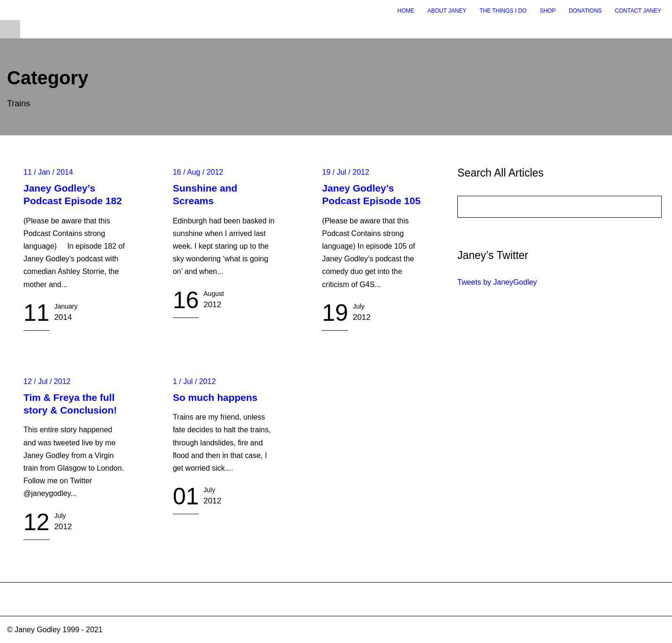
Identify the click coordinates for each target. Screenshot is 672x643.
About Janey (447, 11)
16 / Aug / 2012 (198, 172)
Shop (548, 11)
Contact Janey (638, 11)
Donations (585, 11)
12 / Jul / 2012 (47, 381)
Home (406, 11)
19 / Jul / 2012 (346, 172)
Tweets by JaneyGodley (497, 282)
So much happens (215, 397)
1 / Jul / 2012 (194, 381)
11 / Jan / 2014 (48, 172)
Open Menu (10, 29)
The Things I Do (503, 11)
